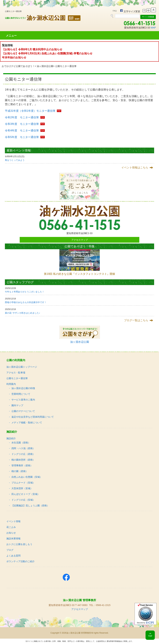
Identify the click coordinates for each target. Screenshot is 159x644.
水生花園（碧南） (21, 443)
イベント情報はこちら (135, 168)
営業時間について (21, 394)
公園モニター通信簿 (17, 378)
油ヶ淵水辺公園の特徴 (23, 388)
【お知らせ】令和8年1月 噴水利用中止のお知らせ (32, 49)
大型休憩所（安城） (22, 488)
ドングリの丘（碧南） (23, 454)
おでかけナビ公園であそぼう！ (18, 66)
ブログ (10, 550)
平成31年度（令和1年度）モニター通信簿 (30, 111)
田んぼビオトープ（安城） (26, 494)
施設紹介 (11, 438)
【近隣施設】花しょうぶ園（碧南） (30, 506)
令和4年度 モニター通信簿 (22, 130)
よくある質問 (13, 556)
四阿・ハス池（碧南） (23, 448)
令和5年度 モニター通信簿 (22, 137)
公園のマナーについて (23, 411)
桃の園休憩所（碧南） (23, 460)
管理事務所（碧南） (22, 465)
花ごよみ (11, 527)
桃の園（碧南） (20, 471)
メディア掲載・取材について (27, 423)
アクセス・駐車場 (16, 373)
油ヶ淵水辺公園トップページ (22, 367)
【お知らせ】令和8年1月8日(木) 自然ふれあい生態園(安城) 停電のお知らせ (47, 53)
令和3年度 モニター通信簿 (22, 124)
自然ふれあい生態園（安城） (27, 477)
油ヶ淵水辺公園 (45, 66)
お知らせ (11, 533)
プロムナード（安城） (23, 483)
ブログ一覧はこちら (136, 320)
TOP (150, 636)
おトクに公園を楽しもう (19, 544)
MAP (153, 28)
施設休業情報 (13, 538)
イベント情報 (13, 521)
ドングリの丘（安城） (23, 500)
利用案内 (11, 384)
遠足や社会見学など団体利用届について (33, 417)
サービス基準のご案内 (23, 400)
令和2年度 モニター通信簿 (22, 117)
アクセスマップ (80, 240)
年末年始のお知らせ (14, 57)
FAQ (115, 11)
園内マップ (17, 405)
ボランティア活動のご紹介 (21, 561)
